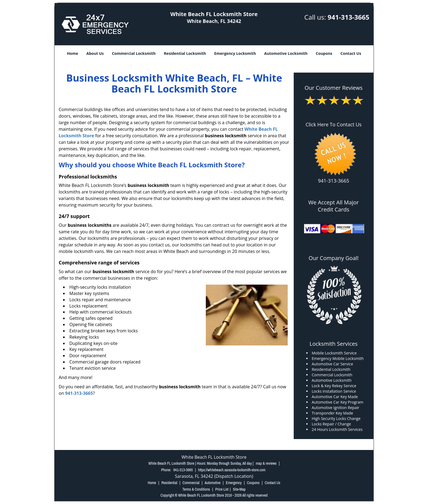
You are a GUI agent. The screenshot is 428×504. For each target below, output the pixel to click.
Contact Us (351, 53)
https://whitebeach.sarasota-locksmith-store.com (232, 470)
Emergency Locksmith (235, 53)
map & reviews (267, 463)
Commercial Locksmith (134, 53)
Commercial (191, 483)
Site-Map (239, 489)
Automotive (213, 483)
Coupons (324, 53)
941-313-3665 (348, 17)
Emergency (234, 483)
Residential (169, 483)
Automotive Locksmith (286, 53)
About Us (95, 53)
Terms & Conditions (196, 489)
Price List (222, 489)
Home (72, 53)
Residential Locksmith (185, 53)
